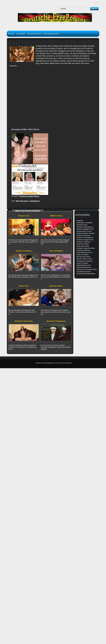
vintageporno (34, 201)
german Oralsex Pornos (84, 259)
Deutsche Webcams (34, 34)
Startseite (11, 34)
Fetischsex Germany (83, 250)
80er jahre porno (22, 201)
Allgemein (80, 221)
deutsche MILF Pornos (84, 231)
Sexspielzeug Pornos (84, 272)
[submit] (94, 9)
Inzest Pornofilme (82, 263)
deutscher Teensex (83, 244)
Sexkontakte (21, 34)
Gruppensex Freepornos (85, 261)
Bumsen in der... (24, 216)
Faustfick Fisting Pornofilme (86, 248)
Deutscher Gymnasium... (24, 321)
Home (95, 3)
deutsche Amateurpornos (85, 227)
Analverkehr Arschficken (85, 223)
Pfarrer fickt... (24, 286)
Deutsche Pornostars (84, 236)
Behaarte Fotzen (82, 225)
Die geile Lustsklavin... (24, 251)
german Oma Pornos (83, 257)
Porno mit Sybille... (57, 251)
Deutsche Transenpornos (85, 238)
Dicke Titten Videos (83, 246)
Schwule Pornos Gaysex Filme (87, 269)
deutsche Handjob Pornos (85, 229)
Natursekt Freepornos (84, 267)
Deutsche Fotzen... (57, 286)
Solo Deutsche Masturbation (86, 274)
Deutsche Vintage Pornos (29, 196)
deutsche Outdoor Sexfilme (86, 233)
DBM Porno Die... (57, 216)
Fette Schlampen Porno (84, 252)
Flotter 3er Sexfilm (83, 255)
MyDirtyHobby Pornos (51, 34)
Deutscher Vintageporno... (57, 321)
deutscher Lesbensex (84, 242)
